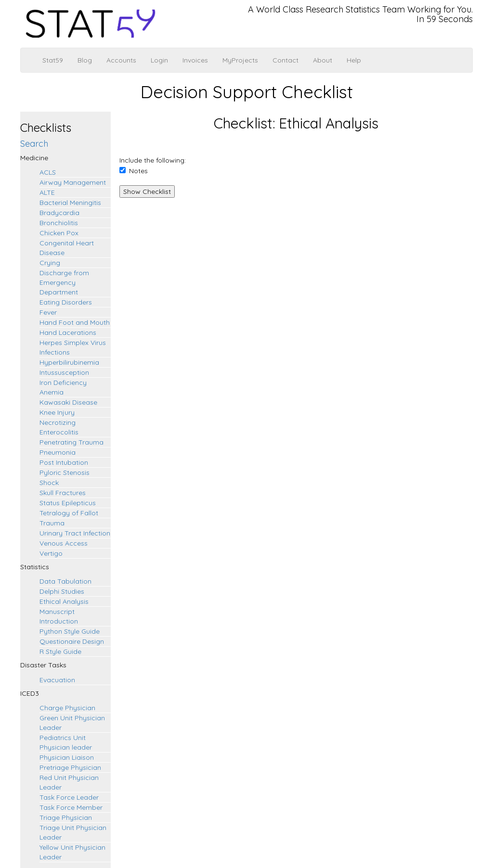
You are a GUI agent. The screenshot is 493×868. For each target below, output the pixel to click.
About (323, 60)
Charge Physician (67, 708)
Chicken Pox (59, 233)
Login (159, 60)
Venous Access (64, 543)
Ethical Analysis (64, 601)
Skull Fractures (63, 493)
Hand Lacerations (68, 332)
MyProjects (240, 60)
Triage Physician (66, 817)
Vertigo (51, 553)
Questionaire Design (72, 641)
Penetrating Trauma (71, 442)
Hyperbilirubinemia (69, 362)
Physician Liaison (67, 757)
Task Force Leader (69, 797)
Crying (50, 263)
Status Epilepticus (68, 503)
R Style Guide (60, 651)
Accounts (121, 60)
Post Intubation (64, 462)
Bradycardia (59, 213)
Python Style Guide (70, 631)
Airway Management (73, 182)
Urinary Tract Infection (75, 533)
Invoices (195, 60)
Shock (49, 483)
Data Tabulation (65, 581)
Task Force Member (71, 807)
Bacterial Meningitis (70, 203)
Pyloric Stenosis (65, 472)
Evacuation (57, 680)
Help (354, 60)
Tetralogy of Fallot (69, 513)
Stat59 (53, 60)
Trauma (52, 523)
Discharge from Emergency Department (64, 282)
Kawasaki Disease (68, 402)
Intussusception (64, 372)
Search (34, 144)
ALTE (47, 192)
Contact (285, 60)
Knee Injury (57, 412)
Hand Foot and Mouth (75, 322)
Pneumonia (58, 452)
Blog (85, 60)
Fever (48, 312)
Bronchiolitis (59, 223)
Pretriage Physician (70, 767)
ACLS (48, 172)
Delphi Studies (62, 591)
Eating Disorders (66, 302)
